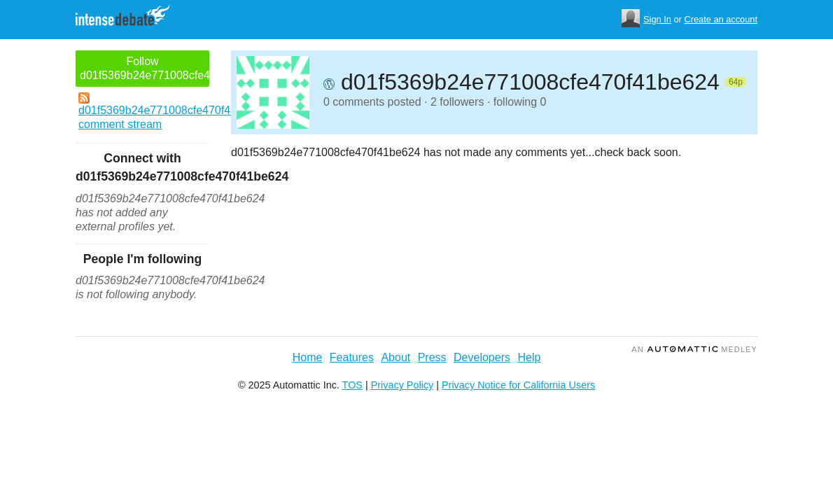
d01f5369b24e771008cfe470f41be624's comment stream (144, 111)
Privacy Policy (402, 385)
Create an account (721, 19)
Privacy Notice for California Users (518, 385)
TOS (352, 385)
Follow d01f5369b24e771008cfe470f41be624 (145, 68)
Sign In (657, 19)
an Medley (694, 349)
